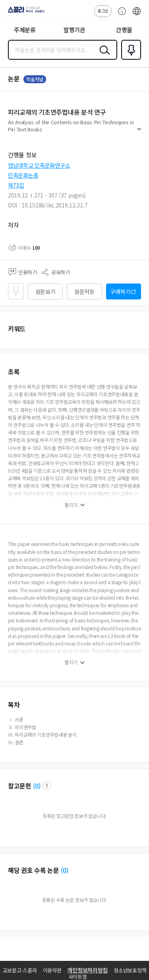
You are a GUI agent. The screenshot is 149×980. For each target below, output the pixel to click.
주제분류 (25, 30)
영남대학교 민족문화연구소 (39, 165)
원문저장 (84, 291)
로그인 (103, 11)
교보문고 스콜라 (20, 970)
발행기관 (74, 30)
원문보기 (45, 291)
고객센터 (120, 15)
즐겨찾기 (130, 59)
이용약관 (52, 970)
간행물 (124, 30)
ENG (137, 15)
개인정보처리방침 (87, 970)
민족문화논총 (23, 175)
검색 (103, 56)
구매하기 (120, 291)
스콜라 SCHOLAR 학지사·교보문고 (24, 12)
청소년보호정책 (130, 970)
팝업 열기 (47, 786)
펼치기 (139, 132)
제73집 (16, 185)
